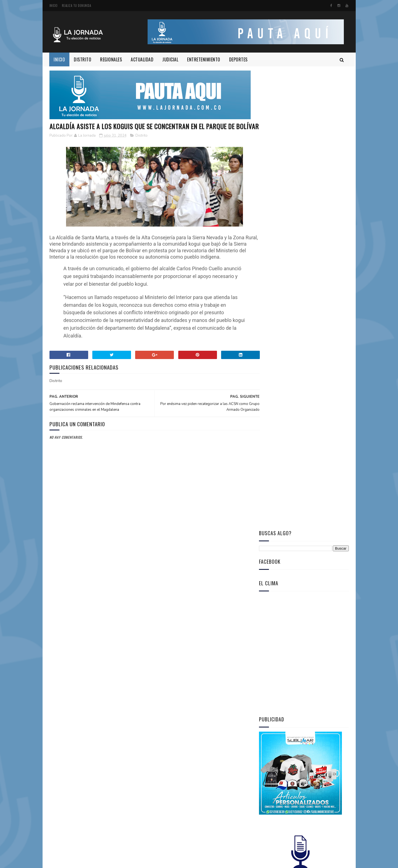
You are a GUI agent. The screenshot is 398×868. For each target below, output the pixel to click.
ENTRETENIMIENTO (204, 59)
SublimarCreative (78, 861)
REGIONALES (111, 59)
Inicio (54, 6)
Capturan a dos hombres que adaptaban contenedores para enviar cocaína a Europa (303, 480)
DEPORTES (238, 59)
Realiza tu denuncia (77, 6)
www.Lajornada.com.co (131, 861)
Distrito (142, 146)
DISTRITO (83, 59)
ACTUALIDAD (142, 59)
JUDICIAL (171, 59)
